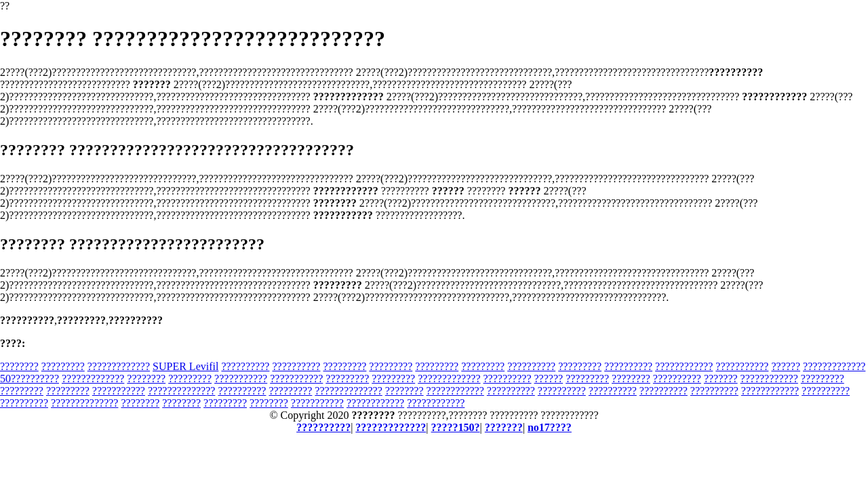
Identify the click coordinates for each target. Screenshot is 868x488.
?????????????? (181, 391)
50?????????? (29, 379)
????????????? (119, 366)
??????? (721, 379)
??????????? (742, 366)
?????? (786, 366)
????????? (63, 366)
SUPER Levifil (185, 366)
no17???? (550, 427)
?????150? (456, 427)
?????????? (245, 366)
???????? (19, 366)
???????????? (684, 366)
